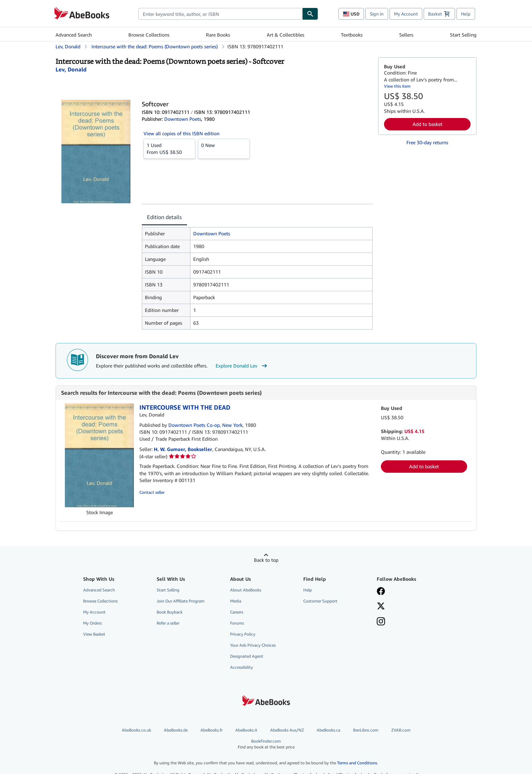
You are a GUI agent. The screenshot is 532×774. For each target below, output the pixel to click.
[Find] (310, 14)
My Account (406, 14)
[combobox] (220, 14)
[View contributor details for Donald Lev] (71, 69)
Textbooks (352, 35)
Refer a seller (168, 623)
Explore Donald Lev (242, 366)
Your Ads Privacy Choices (253, 645)
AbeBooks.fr (211, 730)
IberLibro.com (366, 730)
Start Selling (463, 35)
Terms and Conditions (357, 763)
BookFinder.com (266, 744)
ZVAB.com (401, 730)
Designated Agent (247, 656)
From (169, 148)
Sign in (377, 14)
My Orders (92, 623)
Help (466, 14)
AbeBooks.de (176, 730)
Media (236, 601)
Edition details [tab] (164, 217)
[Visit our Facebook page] (408, 592)
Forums (237, 623)
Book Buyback (170, 612)
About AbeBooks (246, 590)
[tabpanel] (257, 278)
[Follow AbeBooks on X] (408, 607)
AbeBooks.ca (328, 730)
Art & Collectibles (285, 35)
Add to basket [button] (427, 124)
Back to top (266, 560)
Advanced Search (74, 35)
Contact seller (152, 492)
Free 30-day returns (427, 142)
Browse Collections (149, 35)
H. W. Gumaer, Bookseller (183, 449)
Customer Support (320, 601)
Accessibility (242, 667)
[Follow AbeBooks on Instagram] (408, 622)
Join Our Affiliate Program (181, 601)
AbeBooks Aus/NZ (287, 730)
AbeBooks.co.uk (136, 730)
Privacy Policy (243, 634)
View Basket (94, 634)
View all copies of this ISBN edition (181, 133)
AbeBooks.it (246, 730)
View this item (397, 86)
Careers (237, 612)
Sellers (406, 35)
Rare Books (218, 35)
